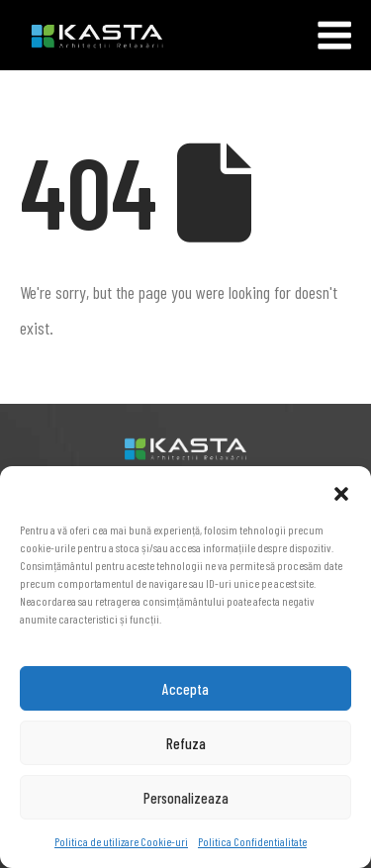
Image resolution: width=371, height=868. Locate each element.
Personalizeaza (186, 798)
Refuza (186, 743)
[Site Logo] (82, 36)
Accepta (185, 689)
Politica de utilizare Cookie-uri (121, 841)
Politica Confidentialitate (252, 841)
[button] (341, 491)
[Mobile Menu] (334, 36)
